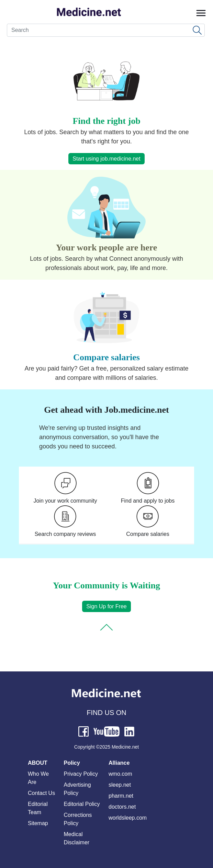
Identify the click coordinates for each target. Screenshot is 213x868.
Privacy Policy (81, 774)
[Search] (106, 30)
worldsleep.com (128, 818)
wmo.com (120, 774)
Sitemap (38, 823)
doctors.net (122, 807)
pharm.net (121, 796)
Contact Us (41, 793)
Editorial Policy (82, 804)
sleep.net (120, 785)
